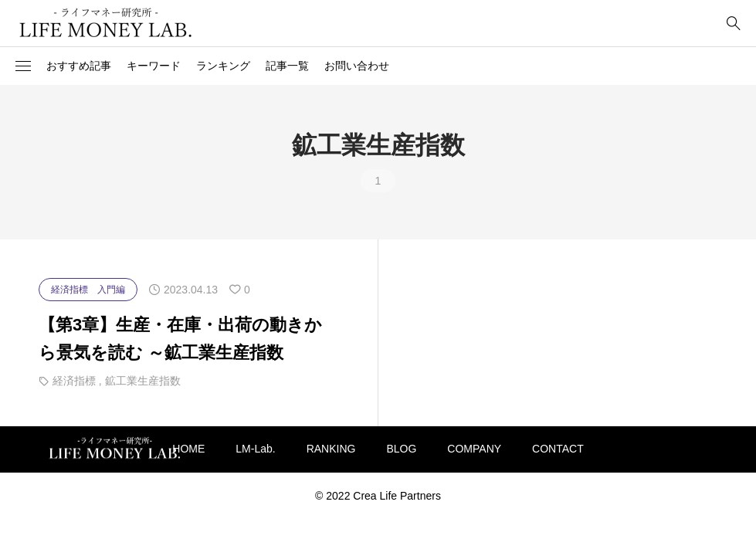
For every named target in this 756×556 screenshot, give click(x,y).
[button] (23, 66)
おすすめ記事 (79, 66)
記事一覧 (287, 66)
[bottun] (733, 24)
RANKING (331, 449)
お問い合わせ (357, 66)
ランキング (223, 66)
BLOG (401, 449)
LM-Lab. (255, 449)
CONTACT (558, 449)
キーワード (154, 66)
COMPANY (474, 449)
